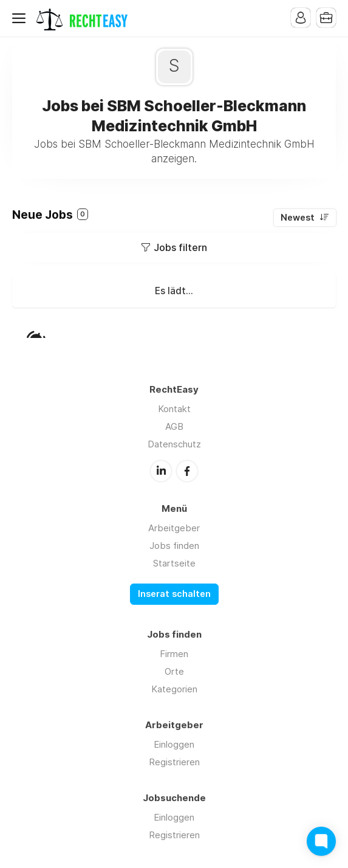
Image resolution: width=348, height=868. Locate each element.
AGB (174, 426)
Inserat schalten (174, 594)
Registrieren (174, 762)
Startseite (174, 563)
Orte (174, 671)
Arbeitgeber (174, 528)
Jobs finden (174, 546)
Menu (21, 18)
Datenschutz (174, 444)
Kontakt (174, 409)
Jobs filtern (180, 247)
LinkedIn (161, 471)
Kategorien (174, 689)
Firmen (174, 654)
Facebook (187, 471)
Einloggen (174, 744)
